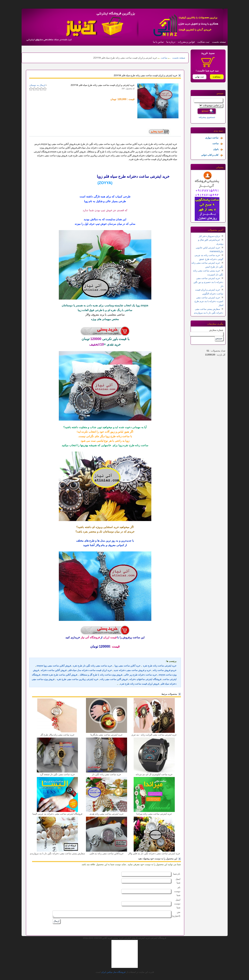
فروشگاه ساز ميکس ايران (113, 972)
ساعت (164, 58)
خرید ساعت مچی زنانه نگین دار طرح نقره (92, 666)
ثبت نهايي (199, 77)
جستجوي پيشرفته (207, 117)
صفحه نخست (219, 42)
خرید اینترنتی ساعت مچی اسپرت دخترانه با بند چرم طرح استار (209, 301)
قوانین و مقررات (186, 42)
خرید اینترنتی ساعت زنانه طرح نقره (159, 666)
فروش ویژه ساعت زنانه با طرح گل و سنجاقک (101, 675)
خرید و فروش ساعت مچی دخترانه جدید (132, 670)
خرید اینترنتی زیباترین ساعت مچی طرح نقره (77, 679)
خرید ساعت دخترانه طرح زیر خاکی (140, 675)
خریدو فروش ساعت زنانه (165, 670)
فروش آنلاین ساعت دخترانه (54, 670)
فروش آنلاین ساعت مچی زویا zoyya (54, 666)
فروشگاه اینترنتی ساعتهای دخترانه (145, 679)
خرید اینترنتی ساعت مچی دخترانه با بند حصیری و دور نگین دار (208, 282)
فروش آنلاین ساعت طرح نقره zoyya (59, 675)
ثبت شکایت (203, 42)
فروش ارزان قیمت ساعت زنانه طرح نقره (140, 684)
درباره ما (171, 42)
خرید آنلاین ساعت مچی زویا (127, 666)
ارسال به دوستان (37, 85)
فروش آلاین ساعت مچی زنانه (114, 679)
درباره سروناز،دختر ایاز (209, 236)
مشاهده (217, 77)
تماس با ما (158, 42)
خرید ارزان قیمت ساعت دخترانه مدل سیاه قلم (90, 670)
